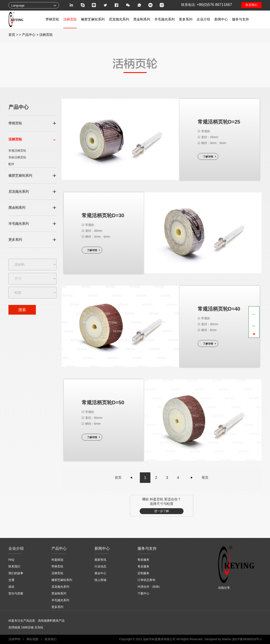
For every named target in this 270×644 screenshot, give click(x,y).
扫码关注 (254, 315)
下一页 (192, 478)
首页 (12, 35)
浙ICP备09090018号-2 (247, 639)
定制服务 (143, 573)
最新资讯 (100, 560)
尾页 (205, 478)
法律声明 (15, 639)
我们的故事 (16, 573)
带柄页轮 (52, 19)
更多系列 (186, 19)
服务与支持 (240, 19)
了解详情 (208, 157)
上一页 (131, 478)
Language (18, 5)
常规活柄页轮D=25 (219, 122)
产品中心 (29, 35)
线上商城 (100, 580)
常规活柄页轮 (17, 151)
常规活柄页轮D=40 (219, 309)
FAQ (11, 560)
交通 (11, 580)
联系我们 (251, 5)
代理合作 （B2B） (150, 587)
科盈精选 (57, 560)
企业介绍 (203, 19)
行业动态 (100, 566)
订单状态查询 (146, 580)
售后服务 (143, 566)
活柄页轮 (70, 19)
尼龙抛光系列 (119, 19)
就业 (11, 587)
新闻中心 (221, 19)
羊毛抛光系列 (165, 19)
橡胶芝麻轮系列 (93, 19)
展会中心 (100, 573)
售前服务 (143, 560)
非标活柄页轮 (17, 157)
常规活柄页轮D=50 (103, 402)
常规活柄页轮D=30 (103, 215)
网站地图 (32, 639)
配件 (11, 164)
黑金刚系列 (142, 19)
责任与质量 (16, 593)
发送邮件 (254, 326)
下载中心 (143, 593)
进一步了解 (162, 511)
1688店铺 (27, 627)
